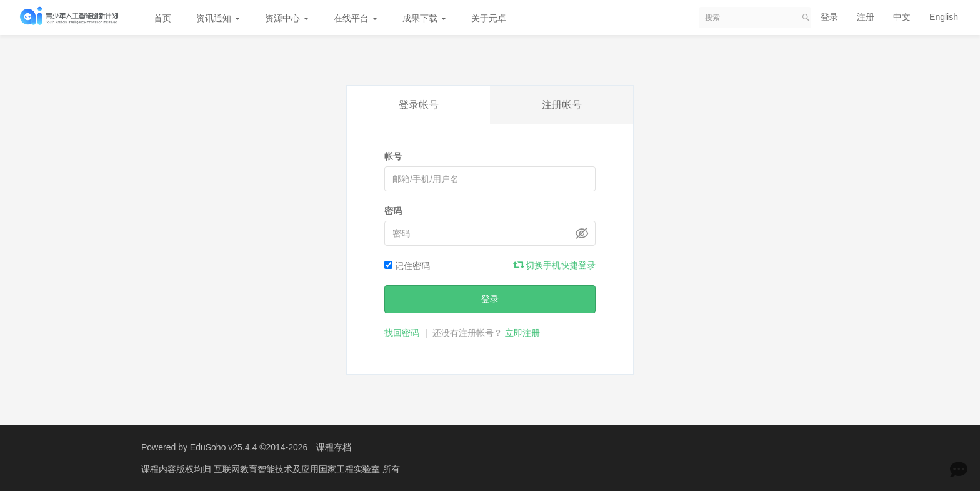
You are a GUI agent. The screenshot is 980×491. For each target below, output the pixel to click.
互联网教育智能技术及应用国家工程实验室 (298, 469)
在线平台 (356, 18)
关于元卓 (489, 18)
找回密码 (402, 333)
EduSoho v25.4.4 (223, 447)
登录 (829, 17)
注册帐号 (562, 105)
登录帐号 (419, 105)
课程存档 (334, 447)
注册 (866, 17)
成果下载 (424, 18)
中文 (902, 17)
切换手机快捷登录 (555, 265)
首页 (162, 18)
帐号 (393, 156)
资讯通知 (218, 18)
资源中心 (287, 18)
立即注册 (522, 333)
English (944, 17)
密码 (393, 211)
